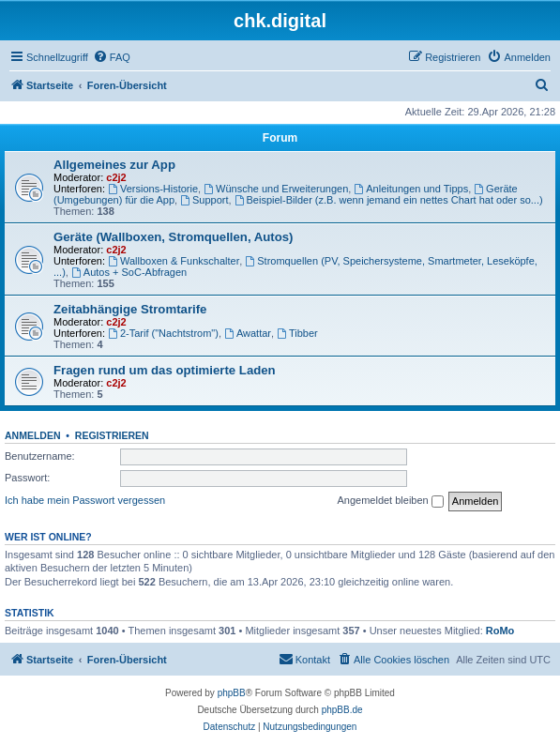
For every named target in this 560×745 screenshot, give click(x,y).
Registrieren (112, 435)
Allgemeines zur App (114, 165)
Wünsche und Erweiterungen (276, 189)
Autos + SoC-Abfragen (129, 272)
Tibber (297, 333)
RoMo (500, 631)
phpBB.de (342, 710)
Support (204, 200)
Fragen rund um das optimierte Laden (165, 370)
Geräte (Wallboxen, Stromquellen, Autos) (173, 237)
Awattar (248, 333)
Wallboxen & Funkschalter (174, 261)
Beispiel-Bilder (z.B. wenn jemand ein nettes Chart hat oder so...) (389, 200)
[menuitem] (112, 57)
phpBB (232, 693)
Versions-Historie (153, 189)
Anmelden (33, 435)
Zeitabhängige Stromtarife (130, 309)
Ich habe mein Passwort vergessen (85, 500)
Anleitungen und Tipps (411, 189)
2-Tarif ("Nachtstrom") (163, 333)
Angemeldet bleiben (390, 501)
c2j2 (116, 177)
